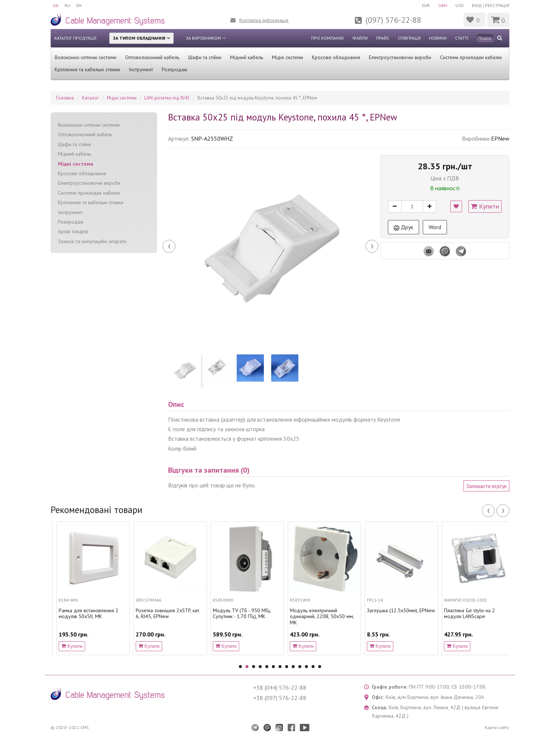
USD (459, 5)
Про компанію (328, 38)
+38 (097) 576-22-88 (280, 698)
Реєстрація (497, 5)
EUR (423, 5)
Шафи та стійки (205, 57)
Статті (462, 38)
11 (306, 667)
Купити (485, 206)
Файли (360, 38)
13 (320, 667)
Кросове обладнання (336, 57)
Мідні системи (288, 57)
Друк (403, 227)
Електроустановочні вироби (400, 57)
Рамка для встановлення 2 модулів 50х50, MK (160, 614)
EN (81, 5)
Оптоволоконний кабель (152, 57)
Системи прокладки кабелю (471, 57)
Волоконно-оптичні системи (86, 57)
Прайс (383, 38)
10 (300, 667)
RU (68, 5)
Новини (438, 38)
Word (435, 227)
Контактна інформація (264, 20)
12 (313, 667)
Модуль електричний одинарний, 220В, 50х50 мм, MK (85, 617)
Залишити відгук (486, 486)
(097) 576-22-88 (393, 20)
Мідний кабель (247, 57)
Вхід (477, 5)
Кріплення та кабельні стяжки (87, 69)
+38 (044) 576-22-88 (280, 688)
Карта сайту (497, 727)
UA (56, 5)
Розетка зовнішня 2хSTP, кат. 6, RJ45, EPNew (239, 614)
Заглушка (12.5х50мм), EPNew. (472, 611)
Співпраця (409, 38)
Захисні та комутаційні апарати (92, 241)
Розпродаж (174, 69)
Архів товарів (73, 231)
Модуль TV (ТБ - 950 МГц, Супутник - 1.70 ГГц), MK (313, 614)
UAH (441, 5)
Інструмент (141, 69)
